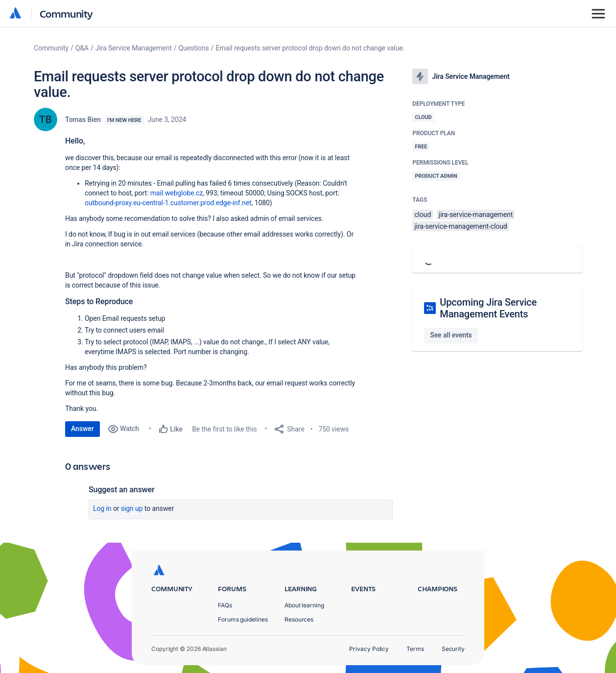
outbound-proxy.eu (113, 203)
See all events (451, 335)
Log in (102, 508)
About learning (304, 605)
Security (453, 649)
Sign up (132, 508)
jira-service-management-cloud (461, 226)
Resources (299, 619)
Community (66, 13)
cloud (423, 215)
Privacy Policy (369, 649)
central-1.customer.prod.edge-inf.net (197, 203)
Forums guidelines (243, 619)
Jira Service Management (134, 48)
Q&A (82, 48)
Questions (194, 48)
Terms (415, 649)
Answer (83, 429)
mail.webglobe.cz (177, 193)
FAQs (225, 605)
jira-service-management (476, 215)
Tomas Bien (83, 120)
